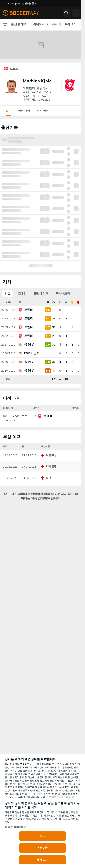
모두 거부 (42, 848)
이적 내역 (24, 111)
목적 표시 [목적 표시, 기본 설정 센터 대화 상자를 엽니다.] (42, 860)
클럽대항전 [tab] (41, 294)
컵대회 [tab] (22, 294)
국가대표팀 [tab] (63, 294)
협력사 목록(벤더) (16, 827)
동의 (42, 836)
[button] (66, 13)
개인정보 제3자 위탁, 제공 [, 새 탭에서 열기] (60, 797)
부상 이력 (43, 111)
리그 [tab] (8, 294)
